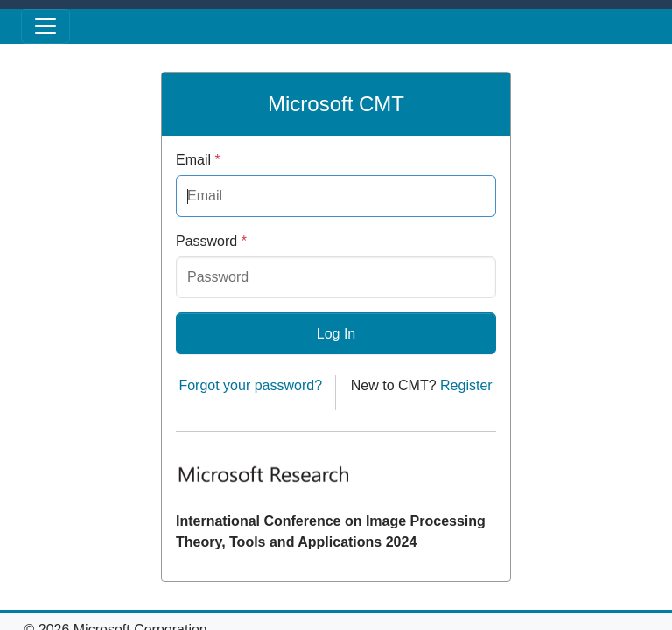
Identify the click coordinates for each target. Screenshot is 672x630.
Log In (336, 334)
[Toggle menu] (45, 26)
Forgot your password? (250, 385)
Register (466, 385)
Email (198, 160)
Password (211, 241)
